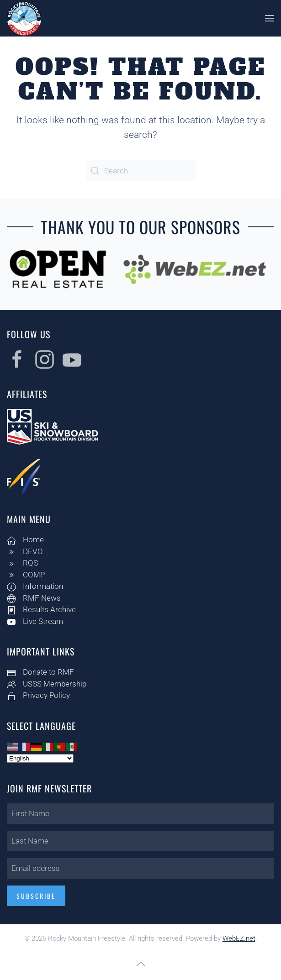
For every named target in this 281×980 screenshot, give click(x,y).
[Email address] (139, 868)
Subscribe (35, 896)
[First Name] (139, 814)
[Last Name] (139, 841)
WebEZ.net (239, 938)
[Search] (141, 170)
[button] (270, 18)
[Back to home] (24, 18)
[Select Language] (39, 758)
